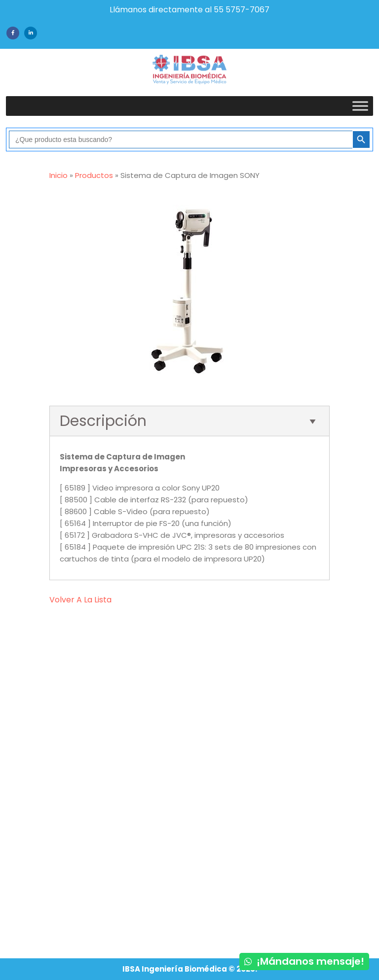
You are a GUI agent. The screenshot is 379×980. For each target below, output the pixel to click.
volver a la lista (80, 600)
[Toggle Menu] (360, 106)
